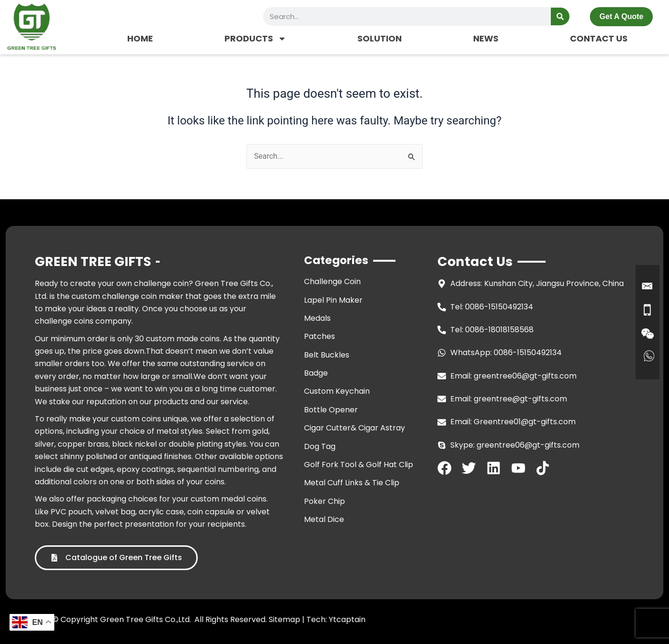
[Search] (560, 16)
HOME (140, 38)
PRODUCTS (255, 39)
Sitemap (284, 619)
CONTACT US (599, 38)
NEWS (486, 38)
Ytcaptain (347, 619)
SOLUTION (380, 38)
